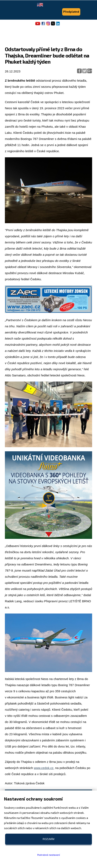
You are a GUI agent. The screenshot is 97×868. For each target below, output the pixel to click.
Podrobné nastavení (49, 855)
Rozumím (48, 839)
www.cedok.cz (44, 768)
